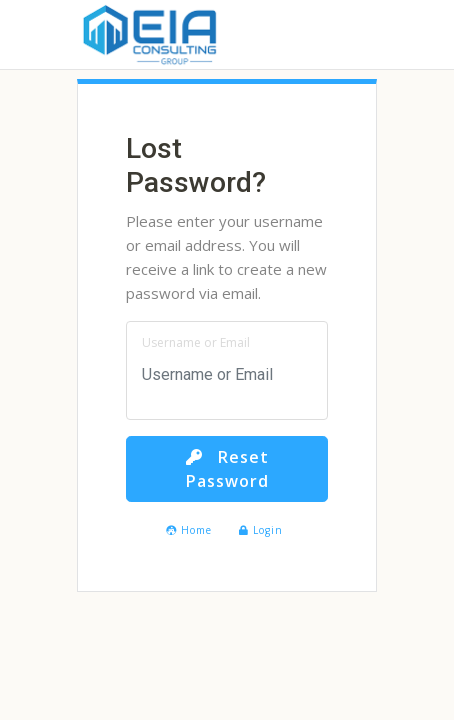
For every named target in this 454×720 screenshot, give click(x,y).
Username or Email (196, 342)
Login (261, 530)
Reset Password (227, 469)
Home (189, 530)
